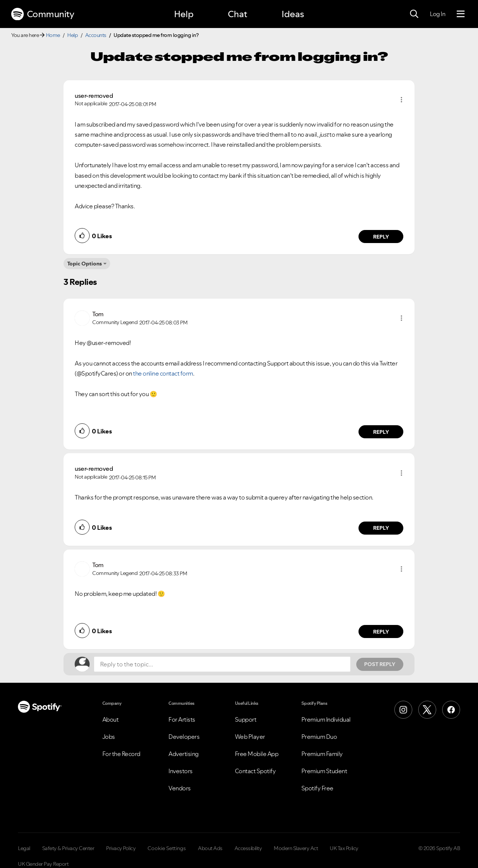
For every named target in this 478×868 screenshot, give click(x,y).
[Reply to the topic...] (222, 664)
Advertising (184, 754)
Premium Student (324, 771)
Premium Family (322, 754)
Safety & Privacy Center (68, 848)
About (111, 719)
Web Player (250, 737)
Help (184, 14)
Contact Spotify (255, 771)
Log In (437, 14)
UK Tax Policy (344, 848)
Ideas (293, 14)
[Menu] (461, 14)
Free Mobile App (257, 754)
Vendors (180, 788)
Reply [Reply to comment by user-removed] (381, 237)
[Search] (414, 14)
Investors (181, 771)
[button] (401, 100)
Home (53, 35)
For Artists (182, 719)
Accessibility (248, 848)
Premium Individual (326, 719)
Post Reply (380, 664)
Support (246, 719)
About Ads (210, 848)
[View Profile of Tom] (98, 314)
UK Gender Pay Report (43, 864)
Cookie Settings (167, 848)
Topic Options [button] (85, 264)
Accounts (96, 35)
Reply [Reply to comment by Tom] (381, 432)
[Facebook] (451, 710)
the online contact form (163, 373)
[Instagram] (403, 710)
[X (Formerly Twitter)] (427, 710)
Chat (238, 14)
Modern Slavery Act (296, 848)
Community (43, 14)
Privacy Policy (121, 848)
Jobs (109, 737)
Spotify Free (317, 788)
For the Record (121, 754)
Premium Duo (319, 737)
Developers (184, 737)
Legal (24, 848)
